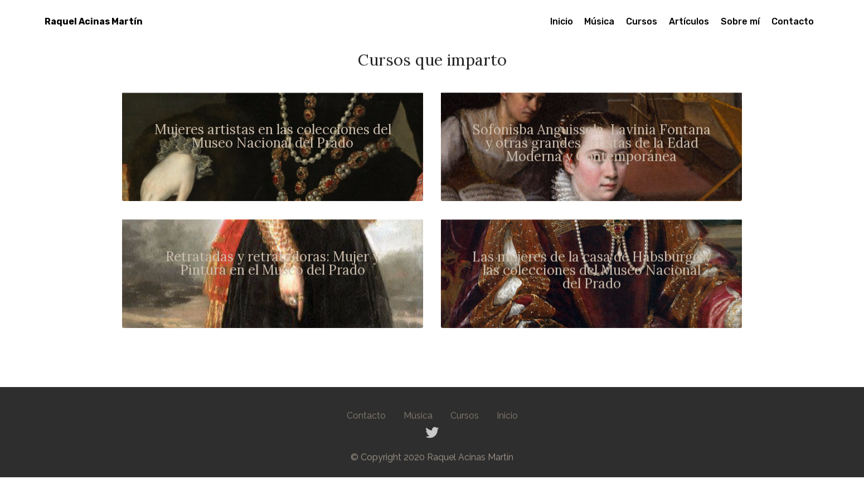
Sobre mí (740, 21)
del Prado (592, 285)
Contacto (793, 21)
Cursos (642, 21)
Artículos (689, 21)
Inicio (562, 21)
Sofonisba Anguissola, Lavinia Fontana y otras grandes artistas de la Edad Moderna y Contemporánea (592, 145)
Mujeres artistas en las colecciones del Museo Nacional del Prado (273, 137)
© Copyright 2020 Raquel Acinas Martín (432, 460)
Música (599, 21)
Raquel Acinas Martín (94, 21)
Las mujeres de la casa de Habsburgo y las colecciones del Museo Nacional (592, 265)
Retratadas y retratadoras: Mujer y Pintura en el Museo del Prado (273, 265)
